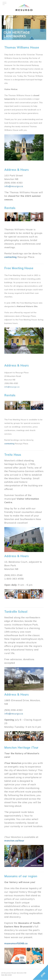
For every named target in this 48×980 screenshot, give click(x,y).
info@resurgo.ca (14, 186)
